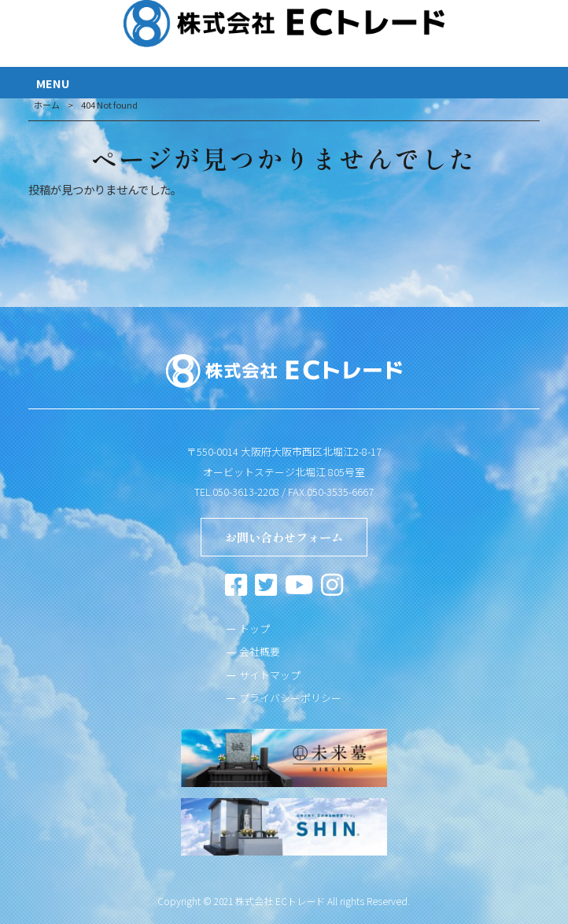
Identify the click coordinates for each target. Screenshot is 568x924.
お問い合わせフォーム (284, 537)
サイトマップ (270, 675)
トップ (254, 628)
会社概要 (260, 651)
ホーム (47, 105)
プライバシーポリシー (290, 698)
